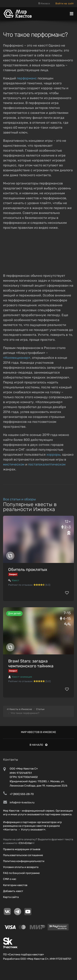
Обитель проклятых (28, 569)
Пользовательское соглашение (23, 855)
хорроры (53, 455)
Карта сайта (11, 897)
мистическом (14, 464)
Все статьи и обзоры (19, 499)
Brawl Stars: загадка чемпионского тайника (31, 663)
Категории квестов (15, 885)
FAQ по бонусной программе (21, 873)
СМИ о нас (10, 879)
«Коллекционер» (17, 358)
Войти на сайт (65, 3)
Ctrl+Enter (26, 843)
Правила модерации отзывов (22, 849)
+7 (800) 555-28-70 (22, 794)
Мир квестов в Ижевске (38, 732)
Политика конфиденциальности (24, 861)
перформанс (27, 78)
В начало (38, 745)
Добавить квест (13, 891)
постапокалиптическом (47, 464)
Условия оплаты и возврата (21, 867)
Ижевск (44, 3)
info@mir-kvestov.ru (22, 802)
